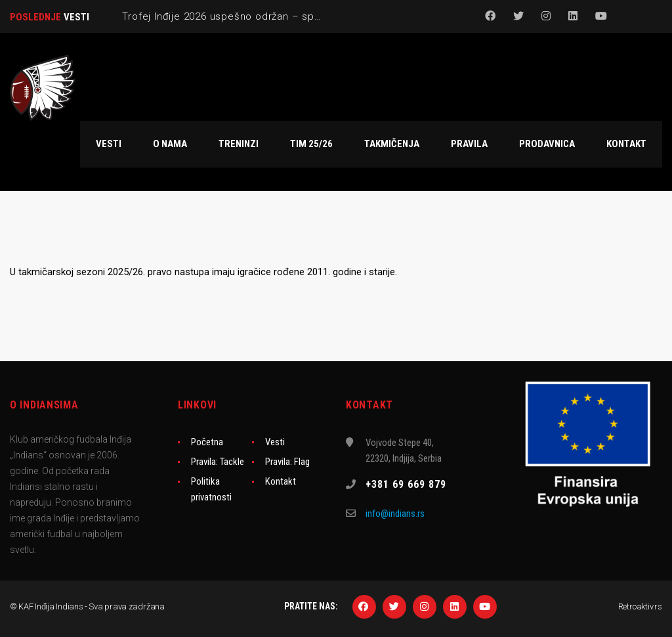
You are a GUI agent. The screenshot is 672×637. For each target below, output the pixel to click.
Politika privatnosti (211, 489)
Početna (207, 442)
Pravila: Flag (287, 462)
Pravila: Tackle (218, 462)
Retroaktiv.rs (640, 606)
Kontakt (281, 481)
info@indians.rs (395, 514)
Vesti (275, 442)
